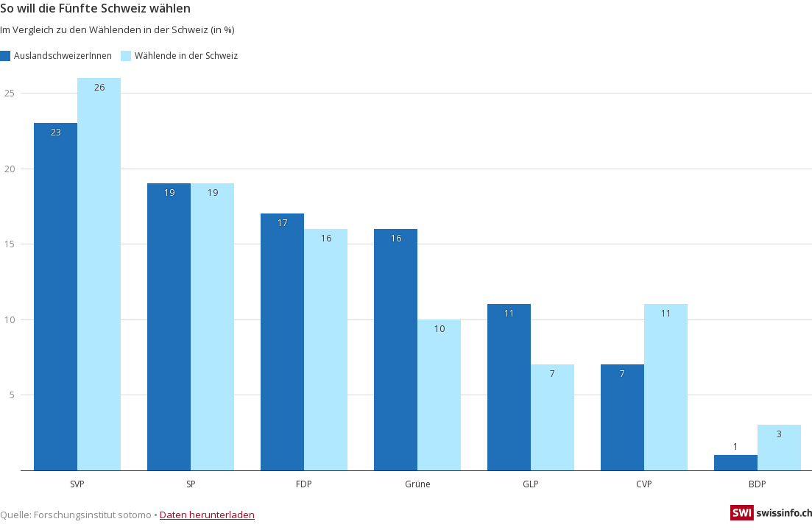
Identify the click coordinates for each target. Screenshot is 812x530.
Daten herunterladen (207, 515)
